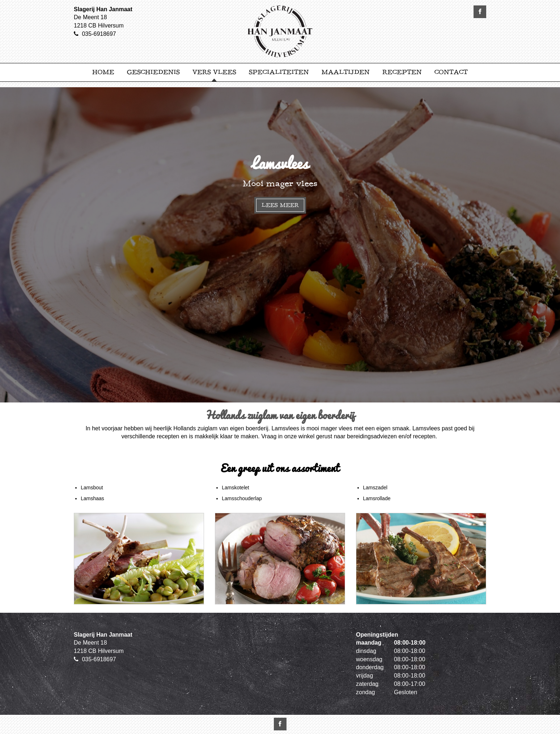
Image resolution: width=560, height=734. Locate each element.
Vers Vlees (214, 72)
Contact (451, 72)
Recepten (402, 72)
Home (103, 72)
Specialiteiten (279, 72)
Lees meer (280, 205)
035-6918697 (99, 34)
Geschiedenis (153, 72)
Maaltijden (346, 72)
